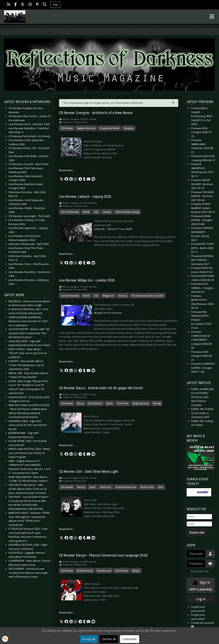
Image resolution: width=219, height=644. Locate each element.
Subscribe (197, 532)
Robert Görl (147, 487)
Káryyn (136, 571)
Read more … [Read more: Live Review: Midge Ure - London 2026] (67, 361)
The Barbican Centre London (148, 296)
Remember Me (200, 571)
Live (96, 212)
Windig (157, 403)
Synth (109, 403)
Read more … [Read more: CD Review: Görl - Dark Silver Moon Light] (67, 529)
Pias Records (104, 571)
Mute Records (85, 571)
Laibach (107, 212)
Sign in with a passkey (201, 586)
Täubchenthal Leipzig (127, 212)
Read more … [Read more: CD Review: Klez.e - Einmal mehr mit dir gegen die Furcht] (67, 445)
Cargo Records (141, 403)
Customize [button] (130, 639)
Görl (161, 487)
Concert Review (70, 212)
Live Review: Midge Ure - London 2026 (87, 280)
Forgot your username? (198, 617)
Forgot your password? (198, 609)
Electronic (106, 487)
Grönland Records (126, 487)
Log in (201, 599)
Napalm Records (86, 128)
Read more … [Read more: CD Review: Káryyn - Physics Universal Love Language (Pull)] (67, 612)
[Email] (199, 524)
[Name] (199, 517)
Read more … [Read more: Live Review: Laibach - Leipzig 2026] (67, 254)
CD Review (67, 128)
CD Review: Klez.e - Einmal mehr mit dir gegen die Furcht (101, 388)
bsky (56, 5)
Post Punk (123, 403)
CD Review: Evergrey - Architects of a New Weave (96, 113)
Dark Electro (95, 403)
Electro (81, 487)
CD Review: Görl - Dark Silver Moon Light (89, 472)
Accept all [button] (89, 639)
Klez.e (80, 403)
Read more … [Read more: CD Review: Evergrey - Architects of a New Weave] (67, 170)
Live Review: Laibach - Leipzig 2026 (85, 197)
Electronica (122, 571)
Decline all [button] (109, 639)
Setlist (86, 212)
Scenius (123, 296)
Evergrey (129, 128)
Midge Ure (108, 296)
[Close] (173, 102)
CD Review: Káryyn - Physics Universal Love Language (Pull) (103, 555)
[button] (61, 179)
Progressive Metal (109, 128)
